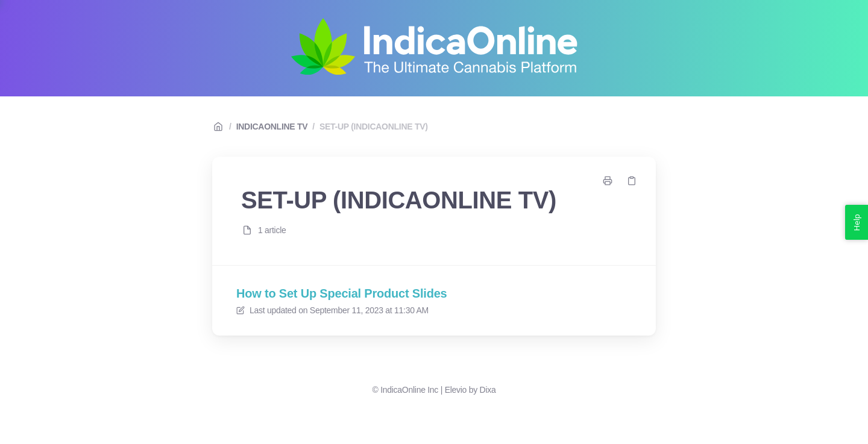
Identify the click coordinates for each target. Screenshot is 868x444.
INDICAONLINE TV (272, 127)
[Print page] (608, 181)
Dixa (488, 390)
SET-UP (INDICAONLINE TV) (374, 127)
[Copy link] (632, 181)
